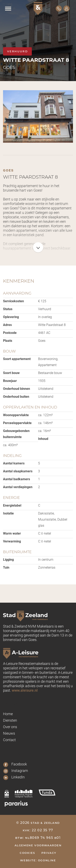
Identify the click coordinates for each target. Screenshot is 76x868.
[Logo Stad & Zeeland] (38, 8)
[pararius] (16, 804)
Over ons (10, 727)
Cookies (27, 853)
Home (8, 714)
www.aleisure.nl (25, 690)
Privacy (49, 853)
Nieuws (9, 733)
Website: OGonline (38, 860)
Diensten (10, 720)
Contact (9, 740)
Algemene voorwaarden (38, 845)
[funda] (47, 793)
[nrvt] (24, 794)
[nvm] (7, 794)
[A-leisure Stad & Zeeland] (38, 653)
